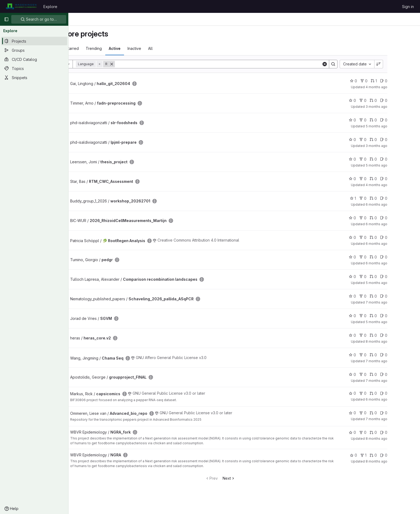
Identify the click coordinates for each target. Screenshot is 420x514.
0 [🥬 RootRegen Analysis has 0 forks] (387, 237)
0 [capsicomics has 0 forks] (387, 393)
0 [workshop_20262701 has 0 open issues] (408, 198)
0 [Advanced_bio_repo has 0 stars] (376, 413)
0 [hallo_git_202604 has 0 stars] (378, 81)
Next (253, 478)
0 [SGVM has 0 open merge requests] (397, 316)
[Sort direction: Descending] (403, 64)
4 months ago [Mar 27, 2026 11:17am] (401, 87)
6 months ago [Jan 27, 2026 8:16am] (401, 204)
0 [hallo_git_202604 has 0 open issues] (408, 81)
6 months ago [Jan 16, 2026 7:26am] (401, 224)
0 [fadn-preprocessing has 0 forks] (387, 100)
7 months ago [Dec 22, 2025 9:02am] (401, 302)
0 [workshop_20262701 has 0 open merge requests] (397, 198)
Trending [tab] (118, 48)
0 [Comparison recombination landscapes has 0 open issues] (408, 277)
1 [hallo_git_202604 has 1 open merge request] (398, 81)
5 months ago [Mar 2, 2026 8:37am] (401, 283)
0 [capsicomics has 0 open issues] (408, 393)
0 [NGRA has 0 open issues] (408, 455)
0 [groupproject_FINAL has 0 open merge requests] (397, 374)
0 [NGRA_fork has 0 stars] (376, 432)
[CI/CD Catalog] (34, 59)
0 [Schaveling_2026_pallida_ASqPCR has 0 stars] (376, 296)
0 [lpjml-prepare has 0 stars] (376, 140)
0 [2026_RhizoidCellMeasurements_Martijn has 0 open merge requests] (397, 218)
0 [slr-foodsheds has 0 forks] (387, 120)
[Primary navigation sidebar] (6, 19)
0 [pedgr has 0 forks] (387, 257)
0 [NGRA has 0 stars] (378, 455)
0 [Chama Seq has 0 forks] (387, 355)
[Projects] (34, 41)
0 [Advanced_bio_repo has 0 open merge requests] (397, 413)
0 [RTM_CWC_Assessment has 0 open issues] (408, 179)
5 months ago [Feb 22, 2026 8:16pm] (401, 126)
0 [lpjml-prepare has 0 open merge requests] (397, 140)
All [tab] (175, 48)
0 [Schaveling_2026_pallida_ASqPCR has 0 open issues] (408, 296)
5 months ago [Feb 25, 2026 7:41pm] (401, 165)
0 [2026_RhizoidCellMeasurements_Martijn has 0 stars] (376, 218)
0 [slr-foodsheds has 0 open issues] (408, 120)
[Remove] (136, 64)
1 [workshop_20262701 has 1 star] (377, 198)
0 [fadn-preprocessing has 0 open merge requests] (397, 100)
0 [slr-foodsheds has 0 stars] (376, 120)
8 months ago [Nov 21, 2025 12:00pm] (401, 439)
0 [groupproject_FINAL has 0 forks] (387, 374)
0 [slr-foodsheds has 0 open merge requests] (397, 120)
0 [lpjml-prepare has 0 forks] (387, 140)
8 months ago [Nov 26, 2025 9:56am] (401, 461)
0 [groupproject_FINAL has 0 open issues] (408, 374)
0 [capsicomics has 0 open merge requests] (397, 393)
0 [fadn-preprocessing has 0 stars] (376, 100)
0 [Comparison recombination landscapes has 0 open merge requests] (397, 277)
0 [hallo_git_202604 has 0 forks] (388, 81)
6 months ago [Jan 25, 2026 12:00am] (401, 399)
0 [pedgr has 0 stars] (376, 257)
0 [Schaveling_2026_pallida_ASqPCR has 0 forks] (387, 296)
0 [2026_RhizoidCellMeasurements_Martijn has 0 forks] (387, 218)
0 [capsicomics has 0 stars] (376, 393)
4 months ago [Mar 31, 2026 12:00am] (401, 185)
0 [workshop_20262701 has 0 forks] (387, 198)
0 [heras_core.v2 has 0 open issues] (408, 335)
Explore (50, 7)
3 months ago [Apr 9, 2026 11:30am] (401, 146)
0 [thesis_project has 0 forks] (387, 159)
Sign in (408, 7)
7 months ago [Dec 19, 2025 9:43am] (401, 361)
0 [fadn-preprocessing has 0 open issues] (408, 100)
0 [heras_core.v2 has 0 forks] (387, 335)
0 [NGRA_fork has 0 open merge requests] (397, 432)
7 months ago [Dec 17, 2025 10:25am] (401, 419)
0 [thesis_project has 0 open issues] (408, 159)
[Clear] (349, 64)
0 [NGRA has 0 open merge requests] (397, 455)
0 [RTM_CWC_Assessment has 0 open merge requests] (397, 179)
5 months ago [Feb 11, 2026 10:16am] (401, 322)
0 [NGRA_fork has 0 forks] (387, 432)
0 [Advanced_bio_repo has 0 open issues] (408, 413)
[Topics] (34, 68)
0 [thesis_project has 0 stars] (376, 159)
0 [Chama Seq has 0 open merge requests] (397, 355)
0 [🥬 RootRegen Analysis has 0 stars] (376, 237)
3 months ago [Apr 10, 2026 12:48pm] (401, 107)
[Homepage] (21, 6)
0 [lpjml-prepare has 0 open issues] (408, 140)
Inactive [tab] (158, 48)
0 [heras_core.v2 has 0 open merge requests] (397, 335)
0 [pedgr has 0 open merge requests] (397, 257)
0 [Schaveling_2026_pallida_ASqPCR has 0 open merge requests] (397, 296)
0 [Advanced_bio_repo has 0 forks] (387, 413)
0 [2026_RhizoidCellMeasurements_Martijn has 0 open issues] (408, 218)
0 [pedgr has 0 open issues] (408, 257)
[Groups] (34, 50)
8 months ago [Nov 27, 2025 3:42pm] (401, 341)
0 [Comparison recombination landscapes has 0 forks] (387, 277)
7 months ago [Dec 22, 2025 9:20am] (401, 381)
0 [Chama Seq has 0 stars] (376, 355)
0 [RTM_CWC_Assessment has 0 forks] (387, 179)
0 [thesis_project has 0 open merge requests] (397, 159)
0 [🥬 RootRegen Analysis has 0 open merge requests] (397, 237)
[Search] (242, 64)
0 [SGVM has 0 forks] (387, 316)
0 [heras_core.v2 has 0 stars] (376, 335)
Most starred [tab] (92, 48)
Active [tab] (139, 48)
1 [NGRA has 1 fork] (387, 455)
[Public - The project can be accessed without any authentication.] (159, 84)
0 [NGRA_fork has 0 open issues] (408, 432)
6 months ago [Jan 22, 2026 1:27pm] (401, 263)
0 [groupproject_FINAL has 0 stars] (376, 374)
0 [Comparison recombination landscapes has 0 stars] (376, 277)
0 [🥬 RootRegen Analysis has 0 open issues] (408, 237)
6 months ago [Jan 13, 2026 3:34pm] (401, 244)
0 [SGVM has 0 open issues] (408, 316)
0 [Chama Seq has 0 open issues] (408, 355)
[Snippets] (34, 77)
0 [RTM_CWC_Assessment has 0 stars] (376, 179)
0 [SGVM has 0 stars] (376, 316)
